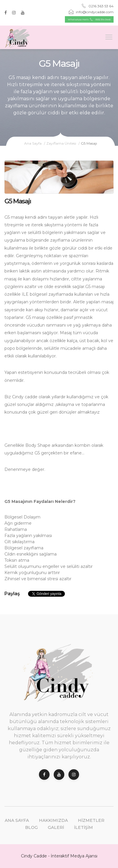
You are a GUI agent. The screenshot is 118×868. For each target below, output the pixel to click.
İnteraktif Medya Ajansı (74, 856)
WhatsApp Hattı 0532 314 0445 (89, 19)
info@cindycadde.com (91, 12)
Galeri (56, 827)
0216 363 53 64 (97, 6)
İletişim (83, 827)
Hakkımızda (53, 820)
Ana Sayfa (33, 143)
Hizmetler (91, 820)
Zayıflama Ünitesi (61, 143)
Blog (31, 827)
